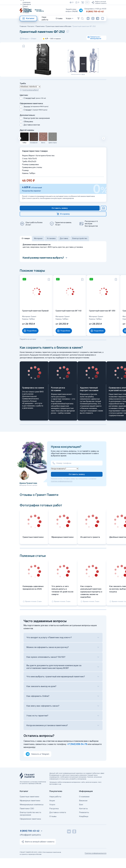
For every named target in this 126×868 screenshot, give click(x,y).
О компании (84, 806)
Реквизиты (27, 10)
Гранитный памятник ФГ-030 (89, 322)
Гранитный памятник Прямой (32, 322)
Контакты (83, 818)
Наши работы (45, 18)
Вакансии (83, 810)
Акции (52, 810)
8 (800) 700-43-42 (95, 12)
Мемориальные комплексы (32, 814)
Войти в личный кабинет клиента (99, 2)
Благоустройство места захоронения (30, 823)
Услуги (52, 814)
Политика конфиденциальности (96, 863)
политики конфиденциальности (62, 491)
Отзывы (26, 12)
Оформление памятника (30, 829)
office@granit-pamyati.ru (30, 845)
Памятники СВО (27, 818)
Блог (81, 814)
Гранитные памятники (29, 806)
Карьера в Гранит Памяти (27, 6)
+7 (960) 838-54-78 (77, 754)
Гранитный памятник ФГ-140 (61, 322)
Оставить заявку (77, 484)
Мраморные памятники (30, 810)
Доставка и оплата (58, 822)
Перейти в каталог (28, 349)
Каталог (28, 18)
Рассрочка (54, 818)
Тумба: (23, 98)
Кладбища (84, 826)
